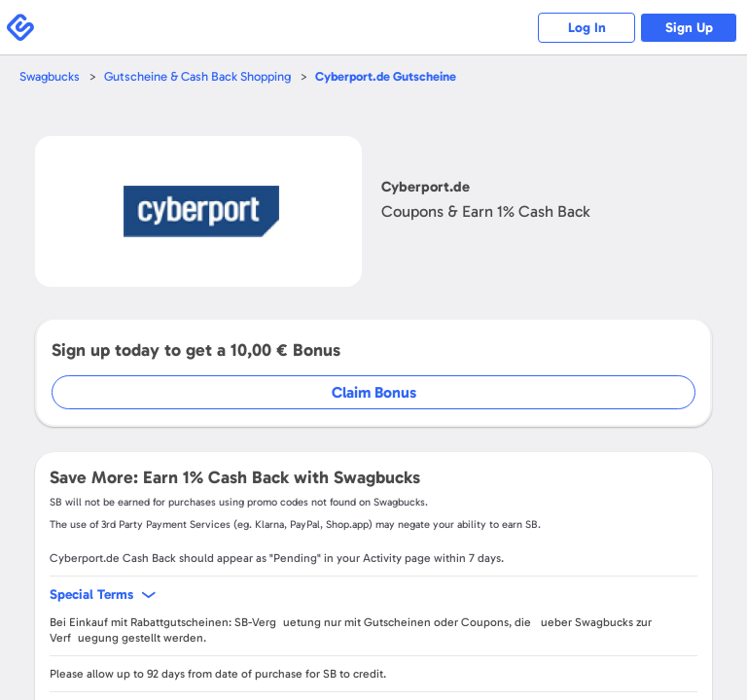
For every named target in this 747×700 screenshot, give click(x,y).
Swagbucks (50, 76)
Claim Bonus (374, 392)
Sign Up (689, 28)
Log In (587, 28)
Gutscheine (386, 76)
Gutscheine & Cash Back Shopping (197, 76)
